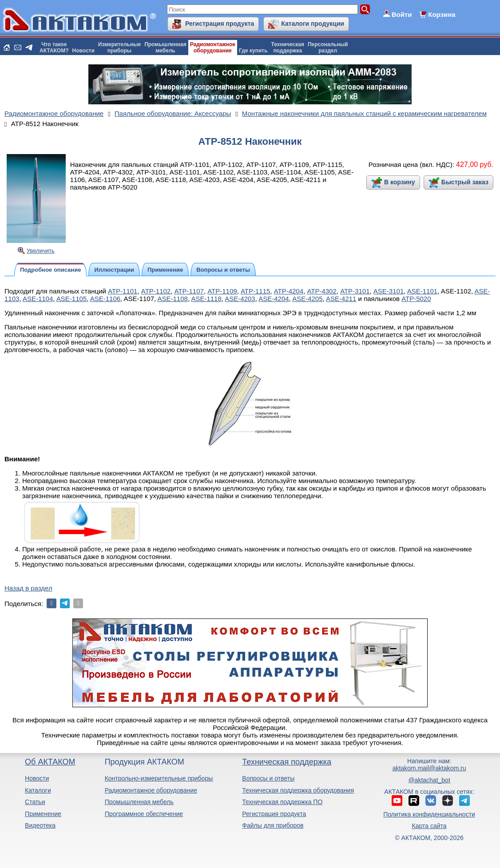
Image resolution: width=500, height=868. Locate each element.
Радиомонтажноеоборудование (213, 48)
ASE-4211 (341, 299)
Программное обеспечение (144, 814)
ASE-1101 (422, 291)
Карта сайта (429, 826)
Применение (43, 814)
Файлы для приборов (273, 825)
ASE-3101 (389, 291)
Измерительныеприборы (119, 48)
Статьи (35, 802)
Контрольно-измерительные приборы (159, 778)
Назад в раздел (28, 588)
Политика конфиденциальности (429, 814)
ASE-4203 (240, 299)
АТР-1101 (123, 291)
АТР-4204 (289, 291)
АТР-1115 (255, 291)
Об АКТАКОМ (50, 762)
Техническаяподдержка (288, 48)
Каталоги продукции (313, 24)
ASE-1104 (38, 299)
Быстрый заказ (465, 182)
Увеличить (41, 251)
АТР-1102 (156, 291)
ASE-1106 (105, 299)
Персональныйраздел (328, 48)
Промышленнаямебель (165, 48)
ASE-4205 (307, 299)
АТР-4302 (321, 291)
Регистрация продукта (220, 24)
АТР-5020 (416, 299)
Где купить (253, 51)
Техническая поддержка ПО (282, 802)
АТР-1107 (189, 291)
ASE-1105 (71, 299)
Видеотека (40, 825)
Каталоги (38, 790)
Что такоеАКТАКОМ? (54, 48)
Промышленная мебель (139, 802)
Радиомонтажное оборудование (151, 790)
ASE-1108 (173, 299)
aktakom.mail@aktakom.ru (429, 768)
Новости (83, 51)
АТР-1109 (222, 291)
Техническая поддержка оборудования (298, 790)
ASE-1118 (206, 299)
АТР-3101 (355, 291)
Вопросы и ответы (268, 778)
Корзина (442, 14)
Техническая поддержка (287, 762)
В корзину (400, 182)
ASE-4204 (274, 299)
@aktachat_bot (429, 780)
